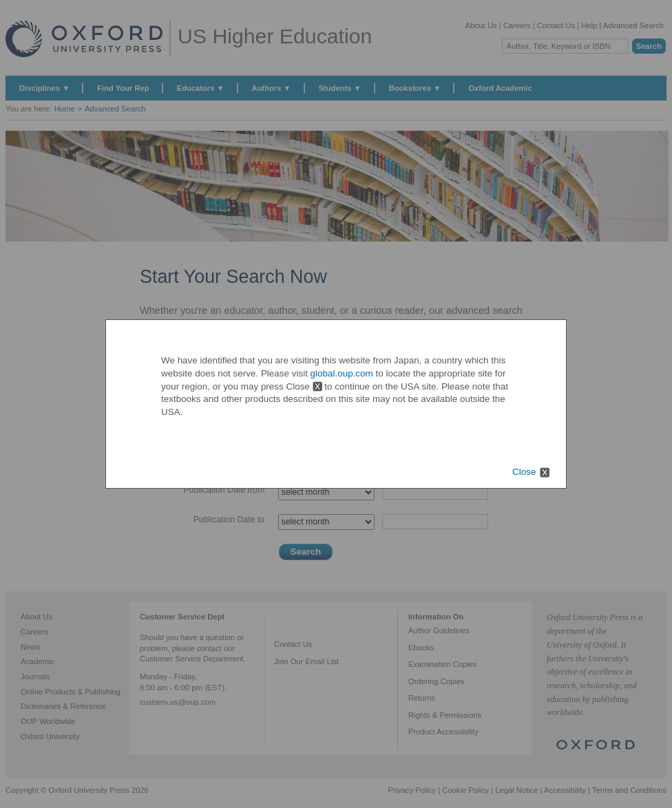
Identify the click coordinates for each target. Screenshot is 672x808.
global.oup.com (342, 373)
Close (524, 472)
